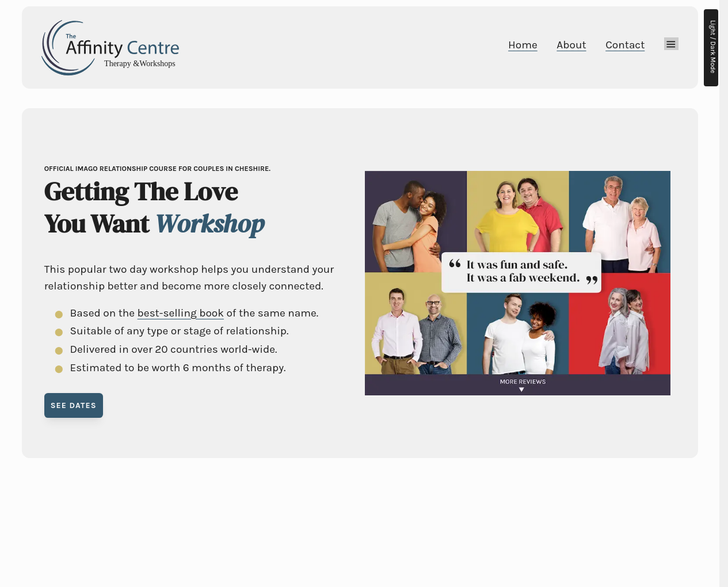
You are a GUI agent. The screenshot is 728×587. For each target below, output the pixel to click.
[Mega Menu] (671, 44)
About (571, 45)
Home (523, 45)
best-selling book (181, 313)
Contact (625, 45)
